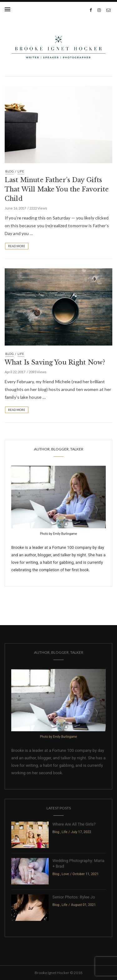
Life (21, 171)
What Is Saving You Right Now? (55, 362)
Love (65, 874)
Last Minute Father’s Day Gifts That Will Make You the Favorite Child (57, 189)
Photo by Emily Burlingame (58, 534)
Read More (17, 246)
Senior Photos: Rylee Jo (74, 897)
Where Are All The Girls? (74, 824)
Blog (10, 171)
